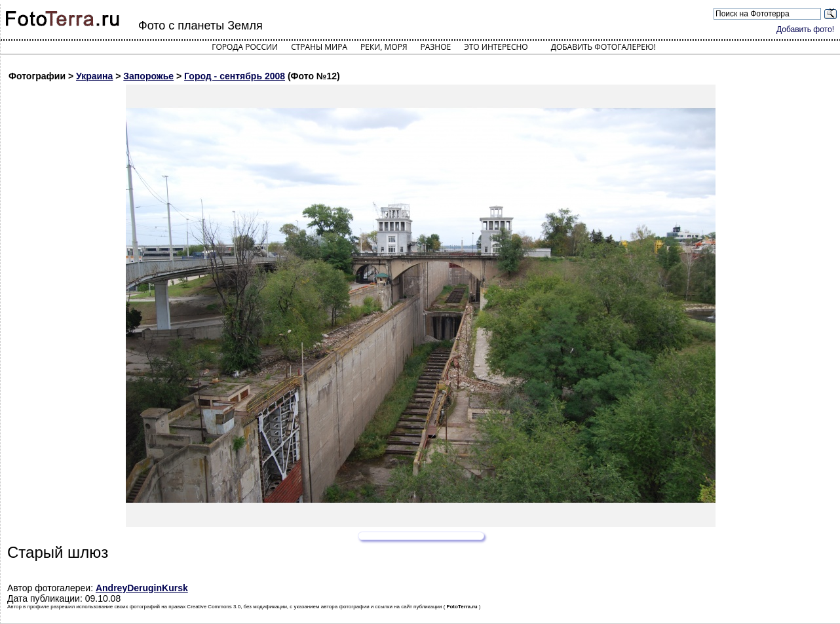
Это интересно (496, 47)
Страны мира (319, 47)
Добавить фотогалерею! (603, 47)
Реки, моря (384, 47)
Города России (245, 47)
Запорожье (148, 76)
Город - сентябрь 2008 (235, 76)
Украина (94, 76)
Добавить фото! (805, 29)
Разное (436, 47)
